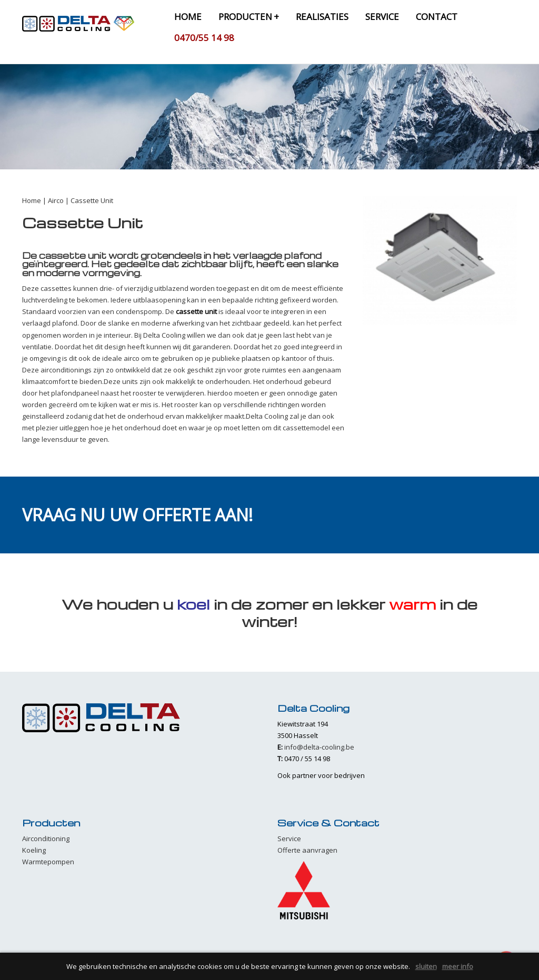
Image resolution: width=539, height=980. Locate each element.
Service (289, 838)
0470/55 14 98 (204, 38)
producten (249, 17)
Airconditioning (46, 838)
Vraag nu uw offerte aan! (137, 515)
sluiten (426, 966)
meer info (458, 966)
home (188, 17)
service (382, 17)
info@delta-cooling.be (319, 747)
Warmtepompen (48, 862)
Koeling (34, 850)
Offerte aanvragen (307, 850)
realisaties (322, 17)
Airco (56, 200)
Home (32, 200)
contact (437, 17)
